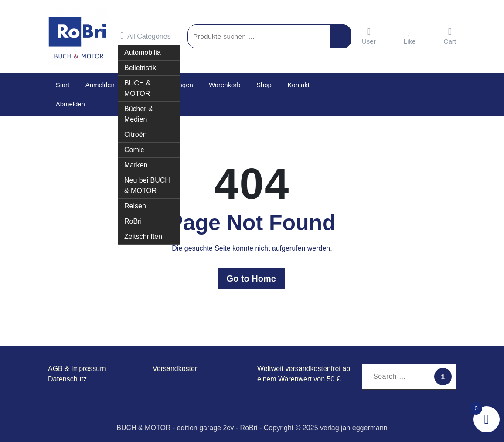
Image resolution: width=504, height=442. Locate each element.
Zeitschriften (143, 233)
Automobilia (143, 49)
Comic (134, 147)
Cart (450, 36)
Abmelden (70, 104)
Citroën (136, 131)
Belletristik (140, 65)
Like (410, 36)
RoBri (133, 218)
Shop (262, 85)
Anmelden (99, 85)
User (369, 36)
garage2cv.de (174, 379)
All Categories (146, 36)
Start (62, 85)
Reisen (135, 203)
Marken (136, 162)
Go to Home (252, 279)
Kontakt (296, 85)
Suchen (341, 36)
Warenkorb (223, 85)
